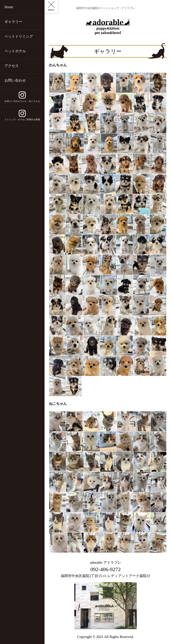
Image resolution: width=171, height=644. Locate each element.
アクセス (12, 66)
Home (9, 7)
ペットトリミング (19, 36)
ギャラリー (13, 22)
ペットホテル (15, 51)
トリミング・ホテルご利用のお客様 (22, 115)
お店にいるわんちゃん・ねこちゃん (22, 97)
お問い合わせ (15, 80)
